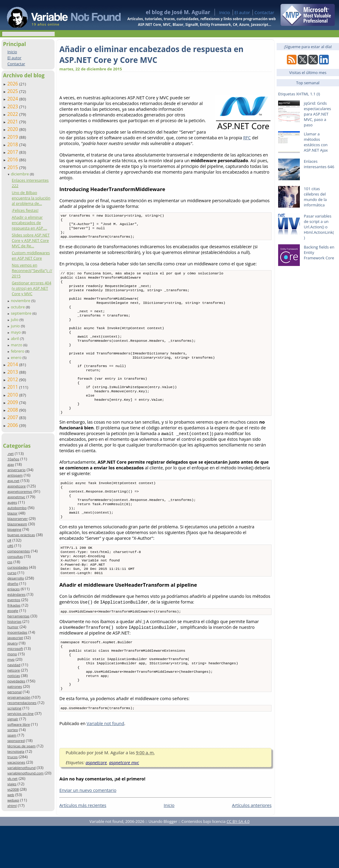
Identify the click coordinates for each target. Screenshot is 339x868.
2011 (13, 387)
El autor (242, 12)
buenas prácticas (21, 535)
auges (12, 502)
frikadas (14, 605)
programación (19, 697)
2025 (13, 91)
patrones (15, 686)
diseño (13, 584)
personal (14, 692)
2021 (13, 122)
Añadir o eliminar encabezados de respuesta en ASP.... (29, 223)
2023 (13, 107)
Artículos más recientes (83, 847)
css (10, 562)
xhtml (12, 806)
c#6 (10, 546)
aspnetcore (16, 486)
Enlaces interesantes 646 (319, 164)
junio (16, 326)
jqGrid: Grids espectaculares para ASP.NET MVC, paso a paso (317, 114)
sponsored (16, 741)
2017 (13, 152)
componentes (19, 551)
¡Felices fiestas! (25, 210)
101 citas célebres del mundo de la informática (315, 197)
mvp (11, 659)
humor (13, 627)
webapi (13, 800)
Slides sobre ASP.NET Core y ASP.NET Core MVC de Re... (31, 240)
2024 (13, 99)
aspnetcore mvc (124, 805)
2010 (13, 395)
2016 (13, 159)
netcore (14, 670)
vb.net (12, 778)
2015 (13, 167)
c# (9, 540)
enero (17, 357)
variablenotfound (21, 768)
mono (12, 654)
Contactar (264, 12)
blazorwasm (17, 524)
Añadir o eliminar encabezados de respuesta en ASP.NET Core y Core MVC (151, 54)
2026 (13, 84)
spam (12, 735)
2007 (13, 417)
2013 (13, 372)
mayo (16, 332)
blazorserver (17, 519)
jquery (12, 643)
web (11, 795)
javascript (15, 638)
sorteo (13, 730)
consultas (15, 556)
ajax (11, 464)
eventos (14, 600)
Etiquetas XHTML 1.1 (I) (299, 94)
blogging (14, 529)
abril (15, 338)
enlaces (13, 589)
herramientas (18, 616)
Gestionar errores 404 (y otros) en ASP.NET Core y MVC (31, 288)
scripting (14, 708)
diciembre (20, 174)
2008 (13, 410)
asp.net (13, 481)
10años (13, 459)
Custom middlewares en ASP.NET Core (31, 255)
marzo (17, 345)
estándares (16, 594)
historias (14, 621)
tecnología (16, 751)
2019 (13, 137)
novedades (16, 681)
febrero (18, 351)
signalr (13, 719)
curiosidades (18, 567)
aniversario (16, 470)
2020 (13, 129)
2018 (13, 144)
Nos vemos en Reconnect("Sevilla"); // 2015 (32, 270)
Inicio (224, 12)
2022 (13, 114)
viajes (12, 784)
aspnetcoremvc (20, 491)
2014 (13, 364)
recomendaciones (22, 703)
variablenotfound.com (25, 773)
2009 (13, 402)
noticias (14, 676)
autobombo (17, 508)
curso (12, 573)
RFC (247, 138)
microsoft (15, 649)
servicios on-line (20, 714)
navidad (14, 665)
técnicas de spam (21, 746)
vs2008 (13, 789)
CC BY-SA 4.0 (238, 863)
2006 (13, 425)
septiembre (22, 313)
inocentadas (17, 632)
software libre (19, 724)
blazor (12, 513)
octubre (18, 307)
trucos (12, 757)
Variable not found (105, 766)
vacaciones (16, 762)
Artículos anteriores (252, 847)
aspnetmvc (16, 497)
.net (10, 454)
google (13, 611)
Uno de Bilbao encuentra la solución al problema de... (31, 198)
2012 (13, 379)
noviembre (21, 301)
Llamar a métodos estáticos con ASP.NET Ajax (316, 142)
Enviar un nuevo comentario (88, 832)
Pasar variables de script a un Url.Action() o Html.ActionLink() (319, 227)
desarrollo (16, 578)
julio (15, 320)
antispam (15, 475)
